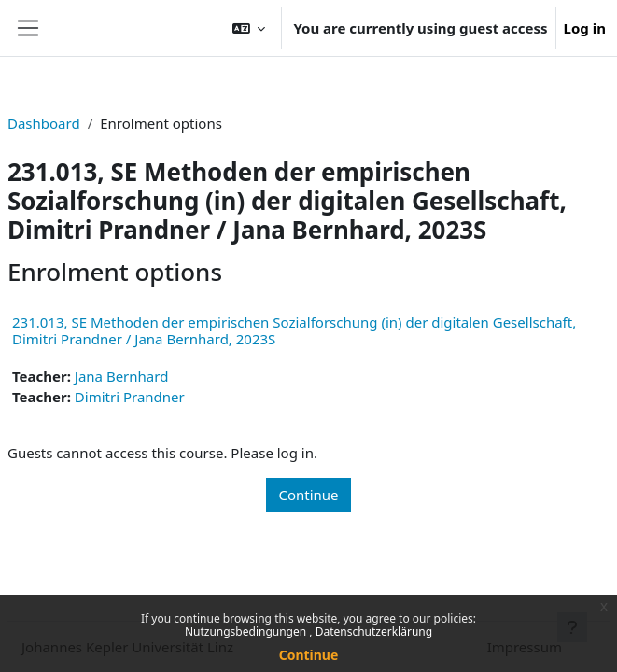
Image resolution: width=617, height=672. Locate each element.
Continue (309, 655)
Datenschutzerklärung (374, 631)
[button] (249, 28)
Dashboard (44, 123)
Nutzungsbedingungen (247, 631)
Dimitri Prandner (130, 397)
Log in (585, 28)
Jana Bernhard (122, 376)
